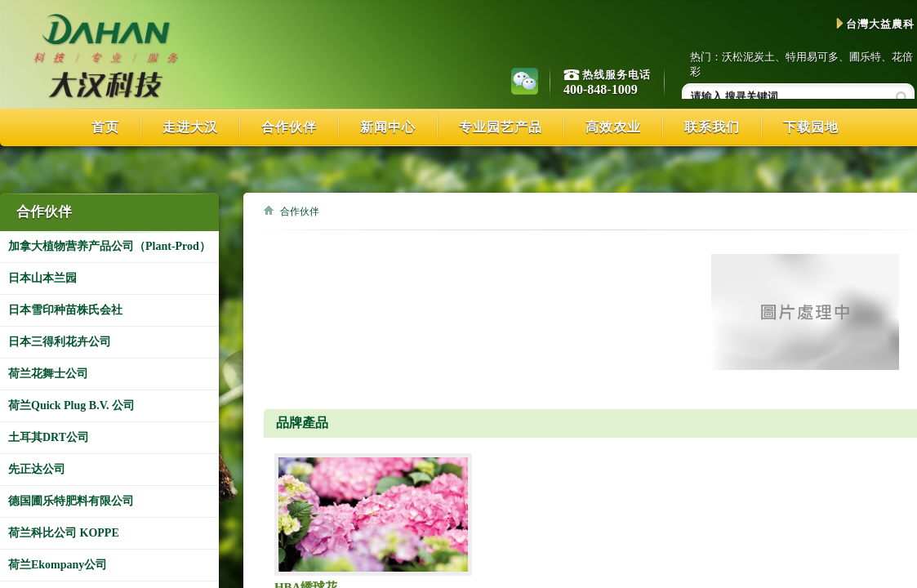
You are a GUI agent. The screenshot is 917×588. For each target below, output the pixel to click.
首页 (105, 127)
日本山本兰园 (42, 278)
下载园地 (811, 127)
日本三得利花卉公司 (60, 342)
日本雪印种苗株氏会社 (65, 310)
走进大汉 (190, 127)
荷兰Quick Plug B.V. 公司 (71, 405)
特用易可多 (812, 57)
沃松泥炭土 (748, 57)
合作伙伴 (289, 127)
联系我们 (712, 127)
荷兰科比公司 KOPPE (64, 533)
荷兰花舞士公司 (48, 374)
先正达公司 (37, 469)
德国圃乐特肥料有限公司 (71, 501)
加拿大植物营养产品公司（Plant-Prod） (109, 246)
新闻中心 (388, 127)
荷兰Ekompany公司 (58, 565)
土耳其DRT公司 (49, 437)
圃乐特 (865, 57)
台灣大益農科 (875, 24)
